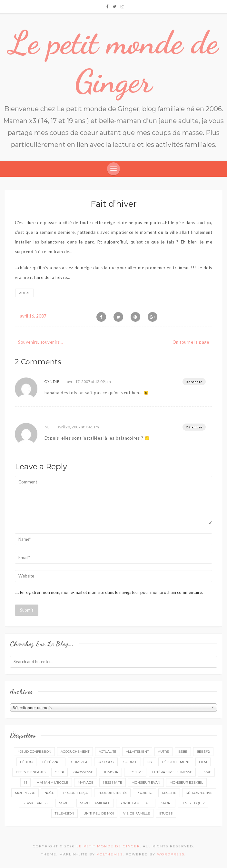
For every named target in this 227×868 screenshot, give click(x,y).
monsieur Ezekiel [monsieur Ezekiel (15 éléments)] (186, 782)
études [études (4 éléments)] (166, 813)
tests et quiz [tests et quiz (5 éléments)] (193, 803)
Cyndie (52, 382)
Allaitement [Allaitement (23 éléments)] (137, 752)
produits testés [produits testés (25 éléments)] (112, 793)
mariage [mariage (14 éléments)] (86, 782)
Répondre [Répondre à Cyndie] (194, 382)
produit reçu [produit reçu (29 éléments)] (76, 793)
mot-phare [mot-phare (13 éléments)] (25, 793)
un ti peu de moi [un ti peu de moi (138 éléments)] (99, 813)
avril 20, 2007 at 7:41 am (78, 427)
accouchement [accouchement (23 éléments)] (75, 752)
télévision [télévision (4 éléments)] (64, 813)
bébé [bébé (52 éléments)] (183, 752)
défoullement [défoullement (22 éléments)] (176, 762)
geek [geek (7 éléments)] (59, 772)
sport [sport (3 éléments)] (167, 803)
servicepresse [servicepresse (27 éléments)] (36, 803)
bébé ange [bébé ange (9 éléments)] (52, 762)
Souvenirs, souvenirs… (40, 342)
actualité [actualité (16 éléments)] (108, 752)
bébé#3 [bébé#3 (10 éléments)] (26, 762)
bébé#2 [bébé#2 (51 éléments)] (203, 752)
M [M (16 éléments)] (25, 782)
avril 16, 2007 (33, 316)
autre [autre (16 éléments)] (163, 752)
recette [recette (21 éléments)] (169, 793)
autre (25, 293)
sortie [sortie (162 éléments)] (65, 803)
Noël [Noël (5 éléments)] (49, 793)
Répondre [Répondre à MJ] (194, 427)
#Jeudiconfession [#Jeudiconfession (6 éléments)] (34, 752)
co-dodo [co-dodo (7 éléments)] (106, 762)
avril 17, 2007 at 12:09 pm (89, 382)
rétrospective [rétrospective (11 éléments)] (199, 793)
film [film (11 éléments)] (203, 762)
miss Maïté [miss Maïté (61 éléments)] (113, 782)
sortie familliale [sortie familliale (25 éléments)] (136, 803)
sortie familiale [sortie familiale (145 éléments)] (95, 803)
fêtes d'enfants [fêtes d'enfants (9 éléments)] (31, 772)
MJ (47, 427)
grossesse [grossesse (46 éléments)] (83, 772)
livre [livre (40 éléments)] (206, 772)
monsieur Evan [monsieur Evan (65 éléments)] (146, 782)
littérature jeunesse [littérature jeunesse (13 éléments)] (172, 772)
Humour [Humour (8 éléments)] (110, 772)
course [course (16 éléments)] (130, 762)
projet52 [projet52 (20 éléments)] (144, 793)
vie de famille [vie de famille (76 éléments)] (137, 813)
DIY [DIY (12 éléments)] (150, 762)
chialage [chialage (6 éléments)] (80, 762)
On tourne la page (191, 342)
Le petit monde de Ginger (113, 62)
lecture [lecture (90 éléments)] (135, 772)
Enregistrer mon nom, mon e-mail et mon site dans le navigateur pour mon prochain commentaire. (111, 592)
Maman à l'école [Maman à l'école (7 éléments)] (52, 782)
